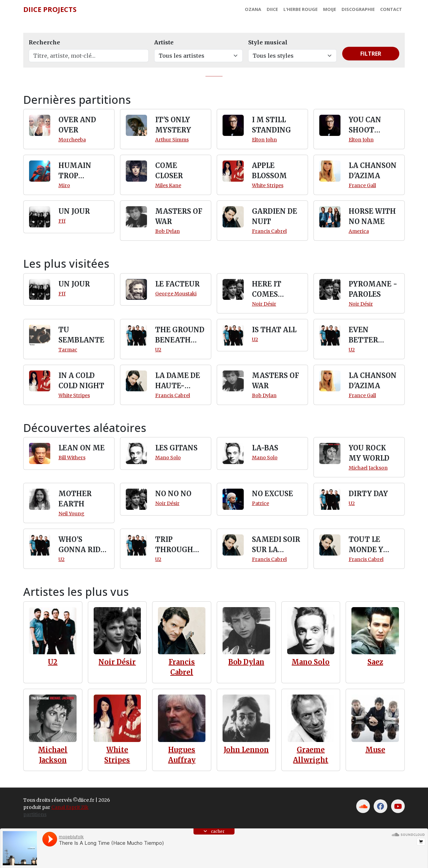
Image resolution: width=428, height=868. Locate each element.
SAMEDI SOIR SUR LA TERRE (276, 545)
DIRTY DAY (368, 494)
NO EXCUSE (272, 494)
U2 (158, 350)
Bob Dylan (168, 231)
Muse (375, 750)
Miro (64, 185)
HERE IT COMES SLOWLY (267, 290)
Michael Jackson (368, 468)
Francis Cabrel (269, 231)
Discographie (358, 9)
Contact (391, 9)
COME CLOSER (169, 171)
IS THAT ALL (274, 330)
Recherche (44, 42)
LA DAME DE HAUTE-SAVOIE (178, 381)
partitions (35, 814)
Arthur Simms (172, 140)
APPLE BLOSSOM (269, 171)
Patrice (260, 503)
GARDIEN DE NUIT (275, 216)
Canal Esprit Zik (70, 807)
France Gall (362, 185)
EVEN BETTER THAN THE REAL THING (372, 335)
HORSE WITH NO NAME (372, 216)
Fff (62, 221)
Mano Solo (168, 458)
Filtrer (371, 54)
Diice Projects (50, 9)
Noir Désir (264, 304)
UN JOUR (74, 211)
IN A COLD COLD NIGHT (81, 381)
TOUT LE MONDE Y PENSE (366, 545)
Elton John (264, 140)
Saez (375, 662)
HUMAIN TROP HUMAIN (75, 171)
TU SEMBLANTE (81, 335)
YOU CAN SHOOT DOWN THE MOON (369, 125)
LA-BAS (265, 448)
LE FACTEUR (177, 284)
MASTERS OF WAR (179, 216)
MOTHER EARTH (75, 499)
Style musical (268, 42)
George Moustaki (176, 294)
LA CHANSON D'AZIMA (373, 171)
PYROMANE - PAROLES (373, 289)
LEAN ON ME (82, 448)
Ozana (253, 9)
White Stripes (268, 185)
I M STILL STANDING (271, 125)
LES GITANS (176, 448)
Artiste (164, 42)
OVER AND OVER (77, 125)
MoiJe (330, 9)
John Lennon (246, 750)
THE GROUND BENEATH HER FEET (180, 335)
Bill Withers (72, 458)
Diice (272, 9)
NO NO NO (173, 494)
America (359, 231)
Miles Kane (168, 185)
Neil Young (71, 514)
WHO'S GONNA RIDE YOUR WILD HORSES (82, 545)
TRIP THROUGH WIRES (174, 545)
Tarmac (68, 350)
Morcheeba (72, 140)
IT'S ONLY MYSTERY (173, 125)
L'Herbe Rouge (300, 9)
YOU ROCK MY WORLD (369, 453)
